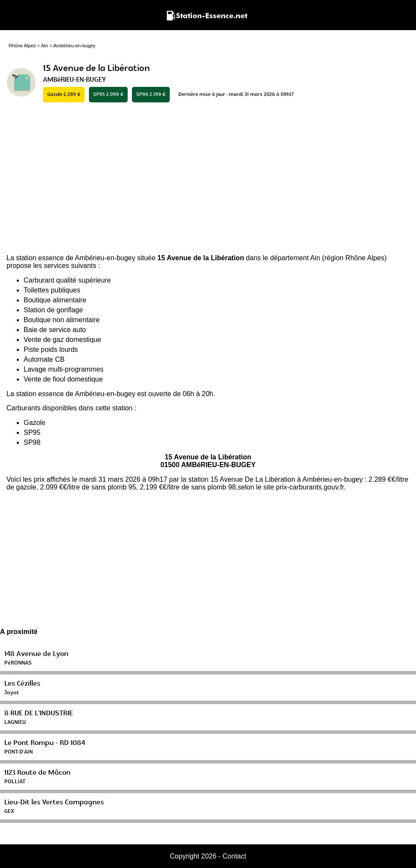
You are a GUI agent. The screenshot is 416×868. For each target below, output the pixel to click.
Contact (234, 856)
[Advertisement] (208, 179)
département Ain (295, 258)
